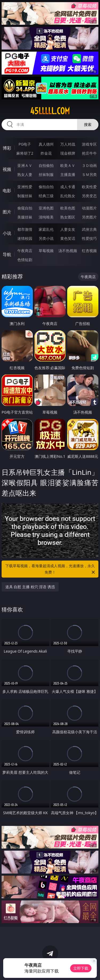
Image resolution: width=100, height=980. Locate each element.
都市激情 (25, 229)
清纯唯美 (46, 217)
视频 (7, 169)
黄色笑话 (68, 238)
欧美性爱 (89, 187)
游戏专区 (89, 144)
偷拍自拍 (46, 187)
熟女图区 (68, 217)
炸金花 (46, 153)
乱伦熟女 (68, 196)
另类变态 (89, 196)
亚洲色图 (46, 208)
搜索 (88, 124)
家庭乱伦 (46, 229)
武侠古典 (89, 229)
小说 (7, 233)
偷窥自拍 (25, 208)
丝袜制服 (46, 174)
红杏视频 (89, 251)
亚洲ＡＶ (25, 165)
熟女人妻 (25, 174)
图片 (7, 212)
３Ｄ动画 (89, 165)
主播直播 (68, 174)
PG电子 (25, 144)
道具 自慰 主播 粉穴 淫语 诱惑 (30, 587)
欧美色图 (68, 208)
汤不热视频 (68, 251)
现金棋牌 (68, 153)
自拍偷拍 (46, 165)
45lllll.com (50, 111)
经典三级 (46, 196)
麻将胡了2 (25, 153)
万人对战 (68, 144)
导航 (7, 254)
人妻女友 (68, 229)
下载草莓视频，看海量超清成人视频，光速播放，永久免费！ (51, 569)
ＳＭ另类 (89, 174)
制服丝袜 (25, 196)
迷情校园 (25, 238)
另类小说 (46, 238)
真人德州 (46, 144)
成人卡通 (68, 187)
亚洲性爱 (25, 187)
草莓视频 (46, 251)
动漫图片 (89, 208)
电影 (7, 191)
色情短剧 (25, 260)
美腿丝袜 (25, 217)
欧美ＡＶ (68, 165)
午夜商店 (25, 251)
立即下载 (81, 968)
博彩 (7, 148)
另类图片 (89, 217)
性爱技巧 (89, 238)
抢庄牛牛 (89, 153)
